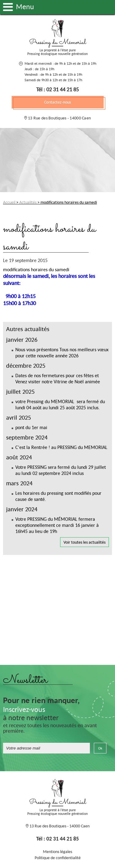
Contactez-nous (57, 102)
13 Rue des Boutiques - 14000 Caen (59, 118)
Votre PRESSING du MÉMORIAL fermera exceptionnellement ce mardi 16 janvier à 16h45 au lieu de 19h (57, 525)
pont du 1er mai (31, 427)
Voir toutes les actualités (84, 542)
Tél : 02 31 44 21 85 (57, 89)
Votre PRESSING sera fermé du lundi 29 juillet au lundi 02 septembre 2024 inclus (61, 470)
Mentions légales (57, 852)
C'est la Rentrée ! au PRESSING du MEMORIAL (61, 447)
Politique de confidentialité (58, 858)
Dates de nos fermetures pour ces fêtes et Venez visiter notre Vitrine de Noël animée (58, 378)
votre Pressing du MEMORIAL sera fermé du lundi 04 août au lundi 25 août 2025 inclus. (60, 404)
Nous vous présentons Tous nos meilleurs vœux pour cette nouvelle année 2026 (62, 352)
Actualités (28, 202)
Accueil (9, 202)
